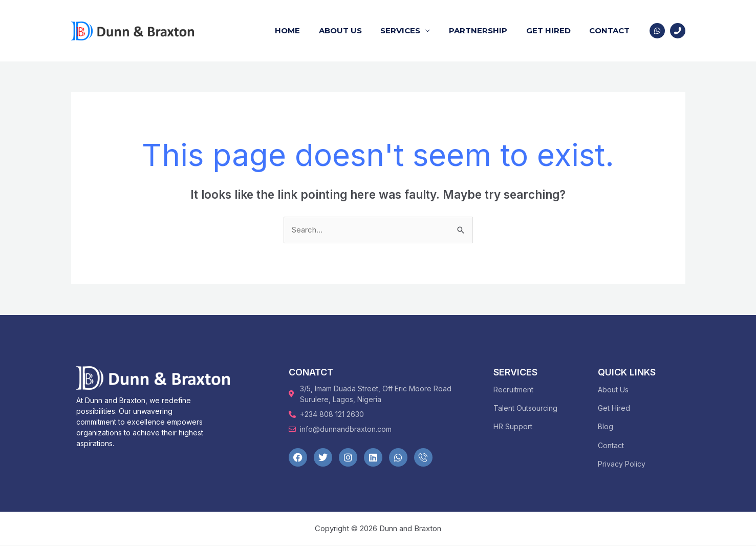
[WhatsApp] (657, 31)
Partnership (487, 30)
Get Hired (554, 30)
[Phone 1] (678, 31)
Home (306, 30)
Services (413, 30)
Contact (611, 30)
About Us (356, 30)
